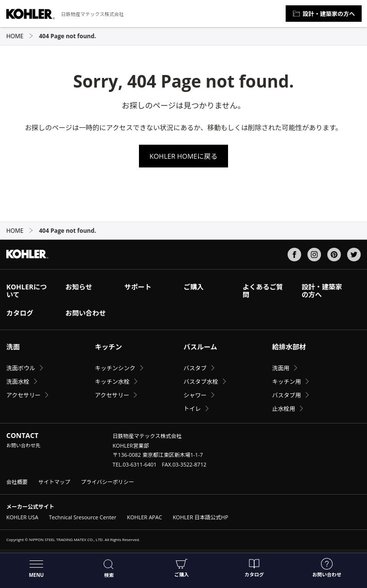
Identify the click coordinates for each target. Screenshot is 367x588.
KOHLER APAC (144, 517)
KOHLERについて (27, 291)
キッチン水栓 (112, 382)
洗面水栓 (18, 382)
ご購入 (182, 568)
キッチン (108, 347)
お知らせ (79, 287)
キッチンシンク (115, 368)
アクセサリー (23, 395)
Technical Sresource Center (83, 517)
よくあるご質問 (263, 291)
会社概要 (17, 482)
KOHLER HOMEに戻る (184, 156)
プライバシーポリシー (107, 482)
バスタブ (195, 368)
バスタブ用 (287, 395)
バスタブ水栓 (201, 382)
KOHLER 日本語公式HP (201, 517)
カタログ (254, 568)
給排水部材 (289, 347)
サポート (138, 287)
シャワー (195, 395)
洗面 (13, 347)
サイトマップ (54, 482)
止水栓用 (284, 409)
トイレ (192, 409)
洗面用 (281, 368)
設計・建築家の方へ (324, 14)
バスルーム (200, 347)
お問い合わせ (327, 568)
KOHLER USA (22, 517)
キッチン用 (287, 382)
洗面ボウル (21, 368)
